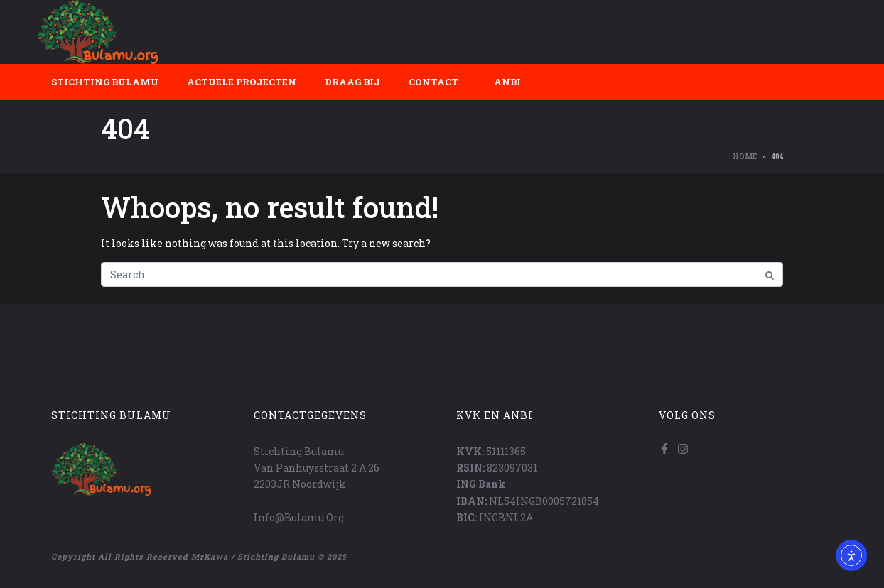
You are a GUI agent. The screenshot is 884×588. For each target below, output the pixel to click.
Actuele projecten (242, 82)
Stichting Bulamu (105, 82)
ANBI (507, 82)
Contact (433, 82)
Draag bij (352, 82)
